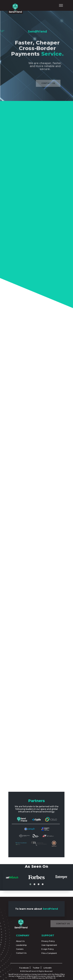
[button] (30, 884)
